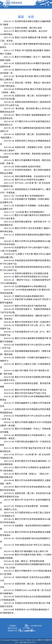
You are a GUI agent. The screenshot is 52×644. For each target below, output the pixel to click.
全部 (31, 17)
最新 (21, 17)
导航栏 (25, 7)
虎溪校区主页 (12, 631)
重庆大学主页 (12, 628)
